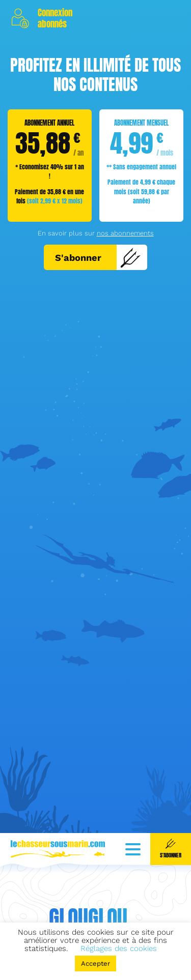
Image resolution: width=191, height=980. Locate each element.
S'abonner (98, 257)
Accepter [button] (95, 963)
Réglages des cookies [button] (119, 948)
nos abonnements (125, 233)
